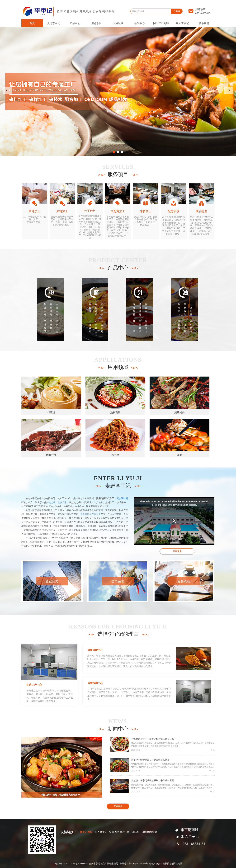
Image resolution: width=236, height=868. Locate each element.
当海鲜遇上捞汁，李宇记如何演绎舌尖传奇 (153, 739)
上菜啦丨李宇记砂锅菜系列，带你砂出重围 (153, 781)
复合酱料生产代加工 (91, 514)
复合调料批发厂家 (58, 503)
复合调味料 (122, 498)
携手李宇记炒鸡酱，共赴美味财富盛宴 (150, 760)
